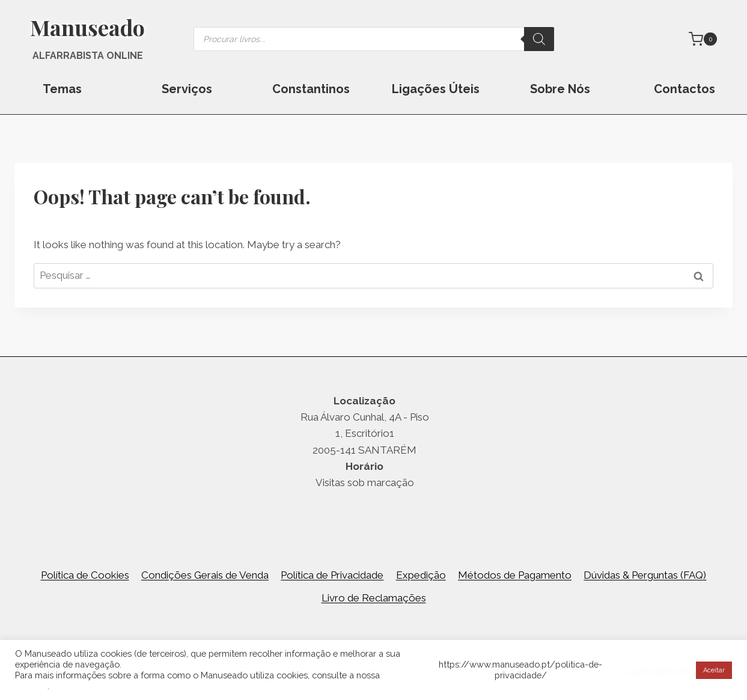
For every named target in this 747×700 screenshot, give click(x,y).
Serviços (187, 89)
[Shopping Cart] (703, 39)
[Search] (539, 39)
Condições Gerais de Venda (205, 575)
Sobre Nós (560, 89)
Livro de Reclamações (374, 598)
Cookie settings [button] (656, 670)
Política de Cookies (85, 575)
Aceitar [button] (714, 670)
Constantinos (311, 89)
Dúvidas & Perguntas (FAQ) (645, 575)
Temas (62, 89)
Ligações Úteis (436, 89)
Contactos (684, 89)
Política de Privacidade (332, 575)
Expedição (421, 575)
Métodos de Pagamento (515, 575)
